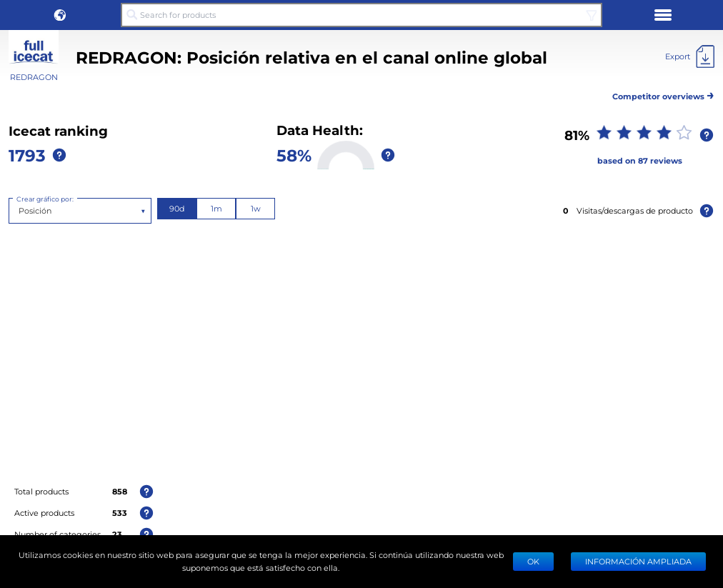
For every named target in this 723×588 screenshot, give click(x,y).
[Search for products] (362, 15)
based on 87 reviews (640, 160)
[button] (60, 15)
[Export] (690, 56)
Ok (533, 561)
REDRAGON (34, 77)
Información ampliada (638, 561)
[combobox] (20, 211)
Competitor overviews (663, 94)
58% (294, 155)
